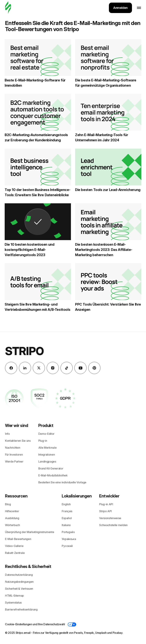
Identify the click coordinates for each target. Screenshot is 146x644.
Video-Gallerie (14, 546)
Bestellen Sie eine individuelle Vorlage (62, 482)
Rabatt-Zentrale (15, 553)
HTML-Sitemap (14, 596)
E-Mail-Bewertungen (18, 539)
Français (67, 511)
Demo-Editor (46, 434)
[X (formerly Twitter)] (39, 368)
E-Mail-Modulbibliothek (53, 475)
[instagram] (53, 368)
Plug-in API (106, 504)
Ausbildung (12, 518)
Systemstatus (13, 603)
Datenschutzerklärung (19, 575)
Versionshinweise (110, 518)
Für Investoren (14, 455)
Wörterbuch (12, 525)
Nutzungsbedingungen (19, 582)
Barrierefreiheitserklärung (21, 609)
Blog (8, 504)
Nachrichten (13, 448)
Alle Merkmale (48, 448)
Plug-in (43, 441)
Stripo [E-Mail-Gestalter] (24, 351)
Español (67, 518)
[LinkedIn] (25, 368)
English (66, 504)
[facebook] (11, 368)
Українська (69, 539)
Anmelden (120, 8)
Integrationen (47, 455)
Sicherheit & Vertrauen (19, 589)
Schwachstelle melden (113, 525)
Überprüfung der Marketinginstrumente (30, 532)
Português (68, 532)
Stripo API (105, 511)
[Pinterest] (94, 368)
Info (7, 434)
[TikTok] (67, 368)
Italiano (66, 525)
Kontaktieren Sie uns (18, 441)
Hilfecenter (12, 511)
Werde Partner (14, 462)
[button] (72, 624)
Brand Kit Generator (51, 468)
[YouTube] (80, 368)
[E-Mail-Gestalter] (8, 8)
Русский (67, 546)
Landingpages (47, 462)
